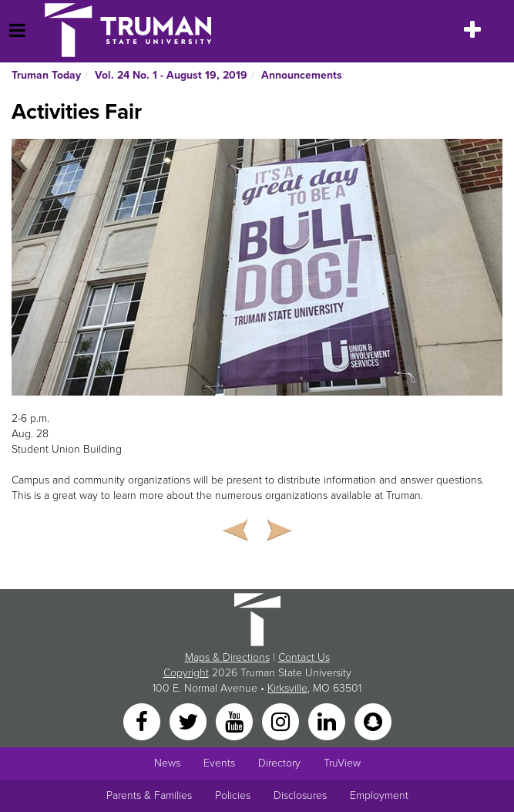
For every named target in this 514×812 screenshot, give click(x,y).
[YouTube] (236, 721)
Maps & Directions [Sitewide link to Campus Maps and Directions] (227, 657)
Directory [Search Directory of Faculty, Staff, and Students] (279, 763)
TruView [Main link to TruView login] (342, 763)
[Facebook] (143, 721)
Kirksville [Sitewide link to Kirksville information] (287, 688)
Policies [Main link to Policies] (233, 795)
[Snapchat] (373, 721)
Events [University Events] (219, 763)
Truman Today (46, 75)
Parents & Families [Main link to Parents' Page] (149, 795)
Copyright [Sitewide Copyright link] (186, 673)
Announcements (302, 75)
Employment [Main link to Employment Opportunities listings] (379, 795)
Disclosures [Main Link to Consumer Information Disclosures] (300, 795)
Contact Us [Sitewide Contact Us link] (304, 657)
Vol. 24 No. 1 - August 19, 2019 (171, 75)
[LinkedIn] (328, 721)
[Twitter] (190, 721)
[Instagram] (282, 721)
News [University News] (167, 763)
